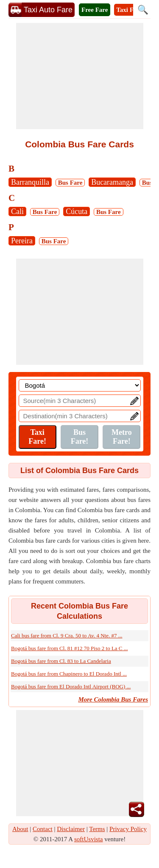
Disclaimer (71, 829)
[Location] (80, 385)
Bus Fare (70, 183)
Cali (17, 211)
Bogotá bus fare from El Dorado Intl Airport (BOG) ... (71, 686)
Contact (43, 829)
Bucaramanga (112, 182)
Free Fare (95, 10)
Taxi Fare (129, 10)
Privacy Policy (128, 829)
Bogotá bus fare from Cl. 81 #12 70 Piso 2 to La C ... (70, 648)
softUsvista (89, 839)
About (20, 829)
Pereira (22, 241)
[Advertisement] (80, 76)
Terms (97, 829)
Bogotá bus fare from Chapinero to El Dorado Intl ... (69, 674)
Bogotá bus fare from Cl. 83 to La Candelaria (61, 661)
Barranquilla (30, 182)
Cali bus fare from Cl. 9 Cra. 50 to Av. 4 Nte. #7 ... (67, 635)
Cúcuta (77, 211)
